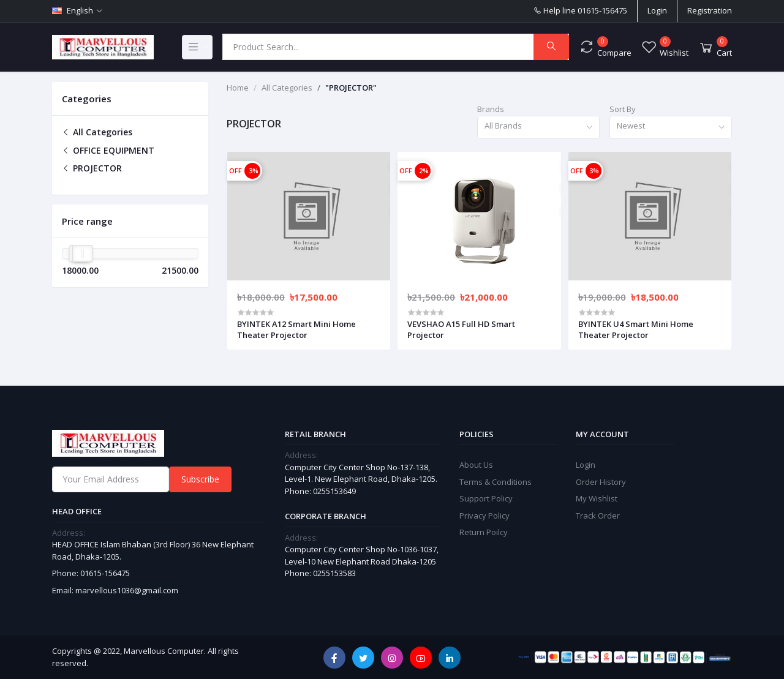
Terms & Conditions (496, 482)
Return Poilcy (484, 532)
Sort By (623, 109)
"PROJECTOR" (351, 88)
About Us (476, 465)
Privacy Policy (484, 516)
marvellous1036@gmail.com (127, 590)
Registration (710, 10)
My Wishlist (597, 498)
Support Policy (486, 498)
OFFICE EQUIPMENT (108, 150)
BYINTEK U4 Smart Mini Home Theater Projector (636, 329)
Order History (601, 482)
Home (238, 88)
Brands (491, 109)
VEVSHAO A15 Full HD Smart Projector (461, 329)
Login (657, 10)
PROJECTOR (92, 168)
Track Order (598, 516)
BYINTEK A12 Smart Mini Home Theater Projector (296, 329)
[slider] (83, 253)
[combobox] (538, 128)
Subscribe (200, 479)
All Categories (97, 132)
